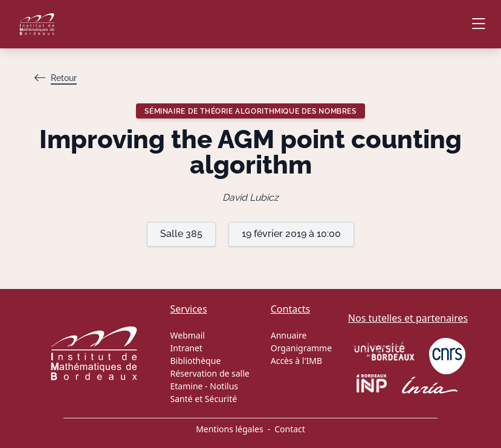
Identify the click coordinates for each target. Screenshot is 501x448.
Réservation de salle (210, 373)
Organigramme (301, 348)
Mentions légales (230, 429)
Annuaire (289, 335)
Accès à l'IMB (296, 361)
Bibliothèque (196, 361)
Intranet (186, 348)
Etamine (187, 386)
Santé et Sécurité (204, 399)
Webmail (188, 335)
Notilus (224, 386)
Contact (290, 429)
